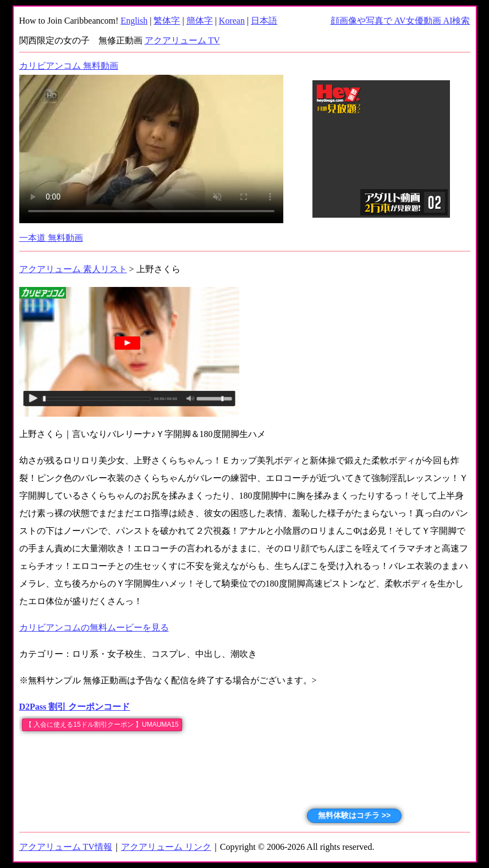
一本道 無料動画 (51, 238)
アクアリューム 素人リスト (73, 269)
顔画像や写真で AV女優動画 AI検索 (400, 21)
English (134, 21)
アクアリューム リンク (166, 847)
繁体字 (167, 21)
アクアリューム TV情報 (66, 847)
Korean (232, 21)
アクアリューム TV (182, 40)
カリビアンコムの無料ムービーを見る (94, 627)
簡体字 (200, 21)
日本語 (264, 21)
